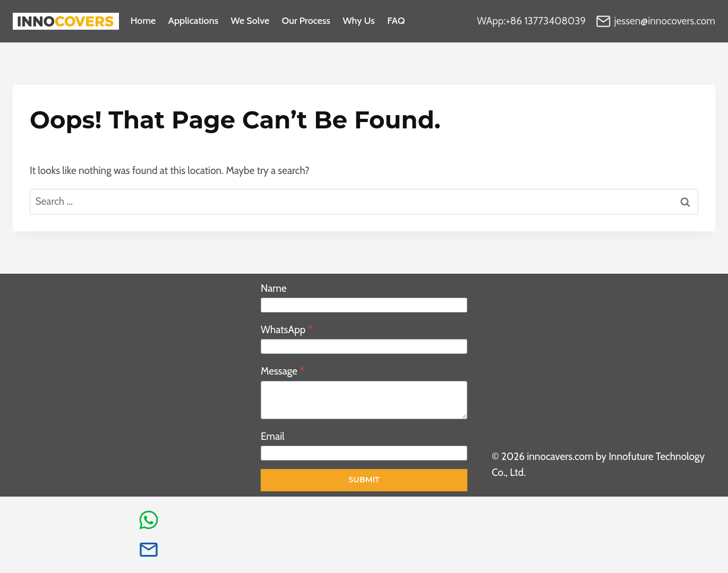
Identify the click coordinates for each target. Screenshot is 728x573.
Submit (364, 480)
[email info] (149, 550)
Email (273, 436)
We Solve (250, 21)
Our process (306, 21)
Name (274, 288)
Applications (193, 21)
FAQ (396, 21)
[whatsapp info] (149, 520)
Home (143, 21)
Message (282, 371)
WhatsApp (286, 330)
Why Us (358, 21)
